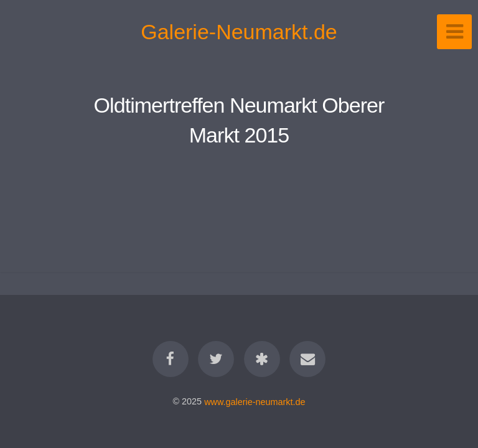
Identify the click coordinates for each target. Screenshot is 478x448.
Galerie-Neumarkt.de (239, 32)
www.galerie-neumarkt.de (255, 401)
